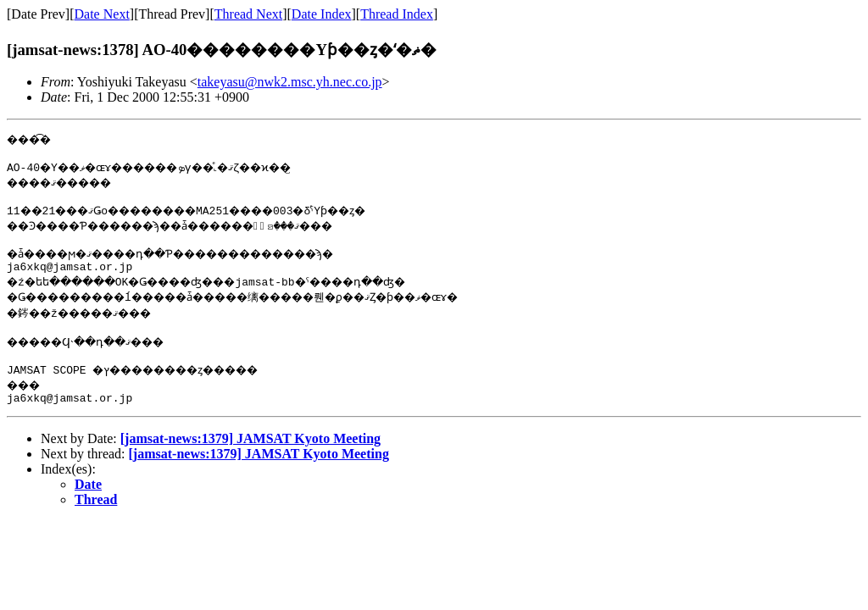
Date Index (322, 14)
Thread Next (248, 14)
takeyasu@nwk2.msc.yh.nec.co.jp (290, 82)
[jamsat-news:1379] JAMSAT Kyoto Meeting (250, 456)
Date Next (102, 14)
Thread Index (397, 14)
